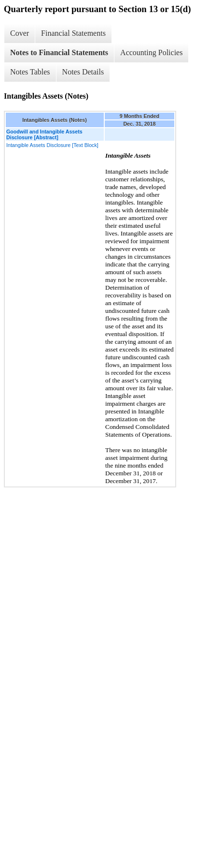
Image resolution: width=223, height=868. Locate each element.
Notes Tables (30, 72)
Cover (20, 33)
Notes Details (83, 72)
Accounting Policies (151, 52)
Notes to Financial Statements (59, 52)
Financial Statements (73, 33)
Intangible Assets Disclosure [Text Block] (52, 145)
